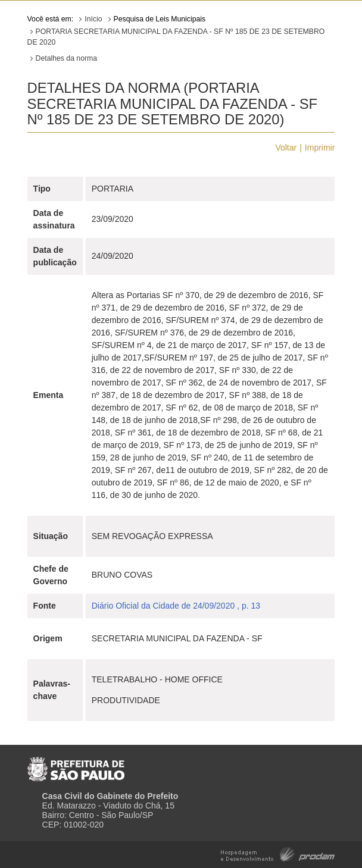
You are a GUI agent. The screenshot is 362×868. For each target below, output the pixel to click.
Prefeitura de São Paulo (76, 764)
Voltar (286, 148)
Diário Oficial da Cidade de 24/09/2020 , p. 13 (176, 606)
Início (93, 19)
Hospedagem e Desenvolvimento (278, 853)
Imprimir (320, 148)
